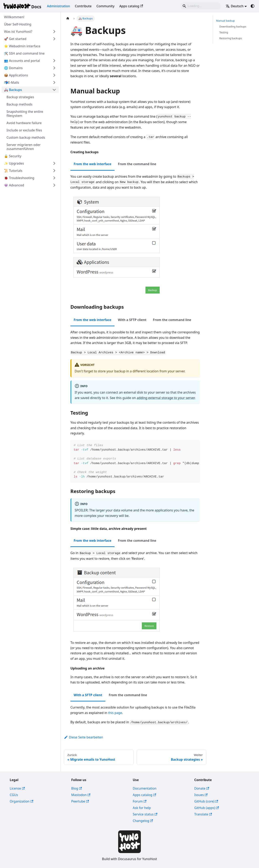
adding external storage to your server (166, 398)
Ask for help (142, 808)
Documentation (145, 788)
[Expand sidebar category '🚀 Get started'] (54, 39)
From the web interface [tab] (92, 164)
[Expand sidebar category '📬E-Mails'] (54, 82)
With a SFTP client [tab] (132, 320)
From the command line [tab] (137, 164)
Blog (76, 788)
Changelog (143, 821)
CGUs (14, 795)
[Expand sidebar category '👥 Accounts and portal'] (54, 61)
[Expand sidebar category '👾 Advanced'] (54, 185)
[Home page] (68, 18)
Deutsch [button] (235, 6)
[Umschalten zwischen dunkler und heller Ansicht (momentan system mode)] (253, 6)
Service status (145, 814)
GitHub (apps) (207, 808)
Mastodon (81, 795)
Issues (201, 795)
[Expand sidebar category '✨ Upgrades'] (54, 163)
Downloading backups (233, 26)
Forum (140, 801)
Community (105, 6)
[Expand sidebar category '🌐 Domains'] (54, 68)
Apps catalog (131, 6)
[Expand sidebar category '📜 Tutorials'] (54, 171)
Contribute (83, 6)
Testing (224, 32)
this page (115, 713)
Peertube (80, 801)
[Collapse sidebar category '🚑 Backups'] (54, 90)
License (17, 788)
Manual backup (225, 21)
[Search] (201, 6)
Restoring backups (231, 38)
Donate (202, 788)
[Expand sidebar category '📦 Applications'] (54, 75)
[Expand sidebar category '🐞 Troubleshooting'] (54, 178)
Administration (58, 6)
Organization (21, 801)
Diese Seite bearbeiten (84, 737)
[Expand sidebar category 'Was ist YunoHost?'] (54, 32)
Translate (203, 814)
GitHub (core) (206, 801)
